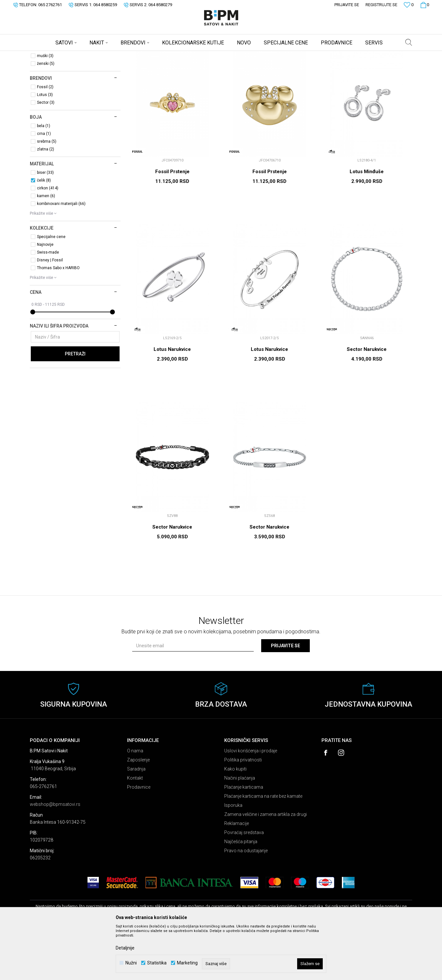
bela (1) (44, 177)
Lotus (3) (45, 146)
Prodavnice (139, 838)
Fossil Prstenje (172, 222)
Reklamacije (237, 874)
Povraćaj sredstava (244, 883)
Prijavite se (285, 697)
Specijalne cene (51, 288)
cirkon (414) (48, 239)
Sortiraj (284, 66)
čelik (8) (44, 231)
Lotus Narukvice (172, 400)
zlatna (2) (46, 200)
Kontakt (135, 829)
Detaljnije (125, 948)
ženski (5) (46, 114)
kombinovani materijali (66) (61, 255)
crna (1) (44, 185)
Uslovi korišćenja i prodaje (251, 802)
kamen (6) (46, 247)
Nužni (131, 963)
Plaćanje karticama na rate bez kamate (263, 847)
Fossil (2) (45, 138)
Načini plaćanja (240, 829)
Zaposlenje (138, 811)
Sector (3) (46, 153)
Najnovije (45, 295)
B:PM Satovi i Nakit (46, 55)
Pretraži (75, 405)
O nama (135, 802)
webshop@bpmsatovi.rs (55, 855)
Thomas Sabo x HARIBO (58, 319)
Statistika (157, 963)
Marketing (187, 963)
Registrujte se (381, 5)
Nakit (39, 83)
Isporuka (233, 856)
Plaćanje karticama (244, 838)
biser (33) (45, 223)
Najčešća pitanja (241, 892)
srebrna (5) (47, 192)
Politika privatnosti (243, 811)
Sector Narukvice (367, 400)
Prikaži (344, 66)
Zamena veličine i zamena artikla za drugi (266, 865)
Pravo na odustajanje (246, 902)
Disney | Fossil (50, 311)
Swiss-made (48, 303)
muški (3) (45, 107)
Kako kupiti (235, 820)
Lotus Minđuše (367, 222)
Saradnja (136, 820)
